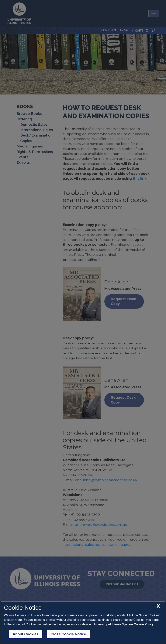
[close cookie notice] (158, 606)
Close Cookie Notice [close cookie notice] (68, 634)
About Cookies (26, 634)
